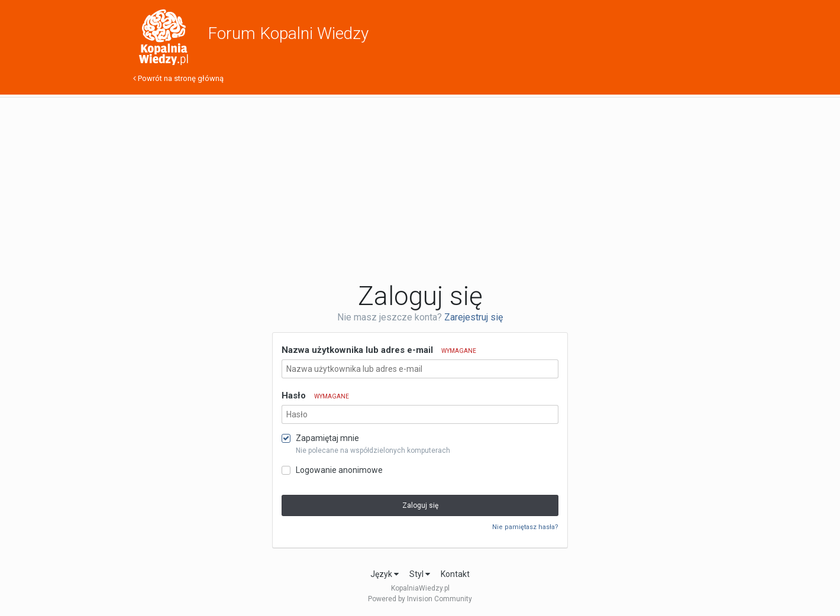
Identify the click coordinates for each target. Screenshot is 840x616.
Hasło (315, 395)
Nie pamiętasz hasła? (525, 527)
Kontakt (455, 574)
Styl (420, 574)
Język (385, 574)
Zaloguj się (420, 505)
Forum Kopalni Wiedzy (288, 33)
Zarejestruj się (474, 317)
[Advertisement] (420, 189)
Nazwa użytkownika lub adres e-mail (379, 350)
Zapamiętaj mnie (327, 438)
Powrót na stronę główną (178, 78)
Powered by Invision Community (420, 599)
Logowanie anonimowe (339, 470)
